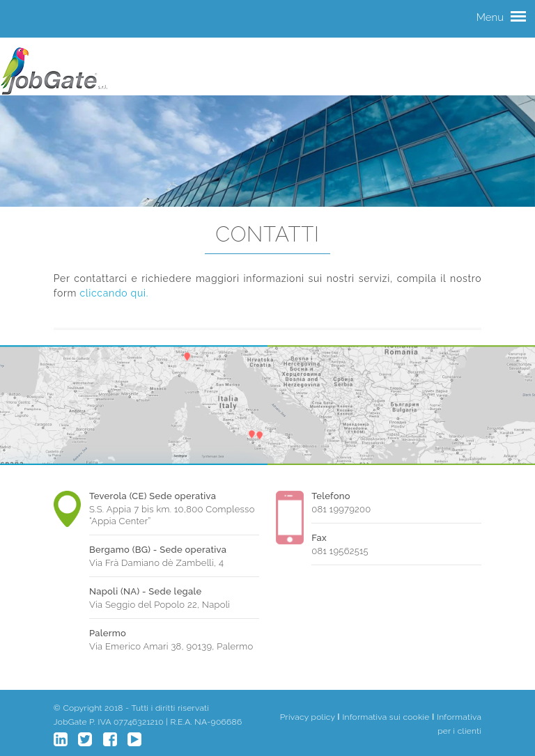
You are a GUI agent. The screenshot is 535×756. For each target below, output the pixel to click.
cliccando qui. (114, 293)
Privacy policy (308, 717)
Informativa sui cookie (386, 717)
